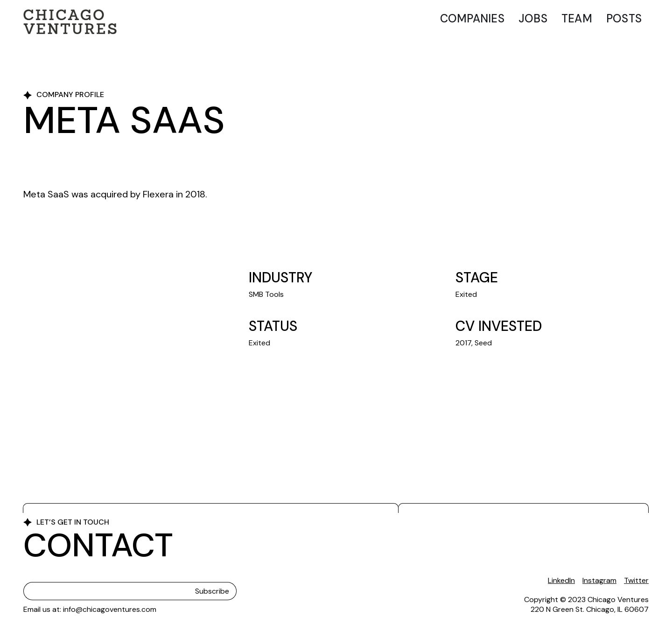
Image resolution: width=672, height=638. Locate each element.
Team (577, 18)
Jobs (533, 18)
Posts (624, 18)
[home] (70, 22)
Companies (472, 18)
